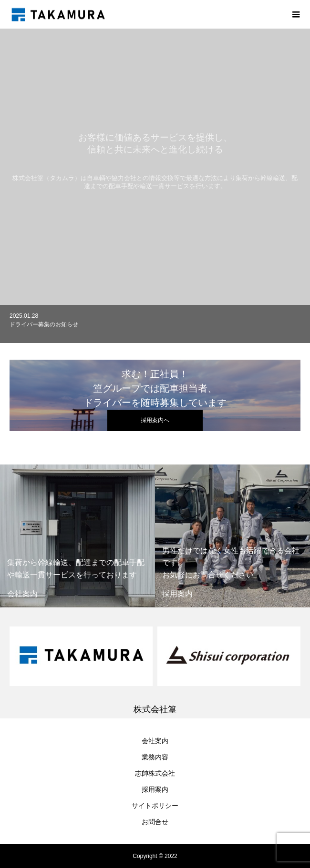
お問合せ (155, 822)
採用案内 (155, 789)
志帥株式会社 (155, 773)
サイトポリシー (155, 806)
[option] (155, 329)
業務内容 (155, 757)
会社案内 (155, 741)
